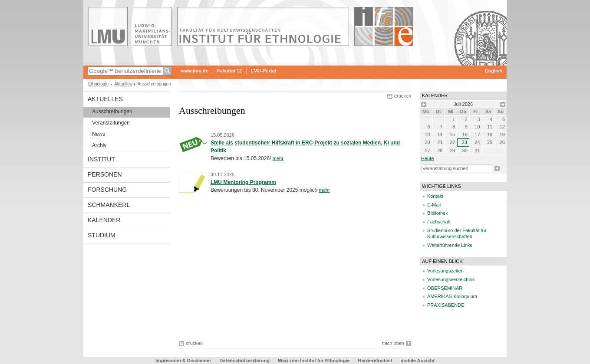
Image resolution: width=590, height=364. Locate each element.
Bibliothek (438, 213)
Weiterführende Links (450, 245)
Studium (102, 235)
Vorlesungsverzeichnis (451, 279)
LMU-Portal (263, 71)
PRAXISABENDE (446, 305)
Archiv (99, 145)
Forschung (107, 190)
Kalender (104, 220)
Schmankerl (109, 205)
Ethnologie (98, 84)
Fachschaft (439, 222)
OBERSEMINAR (445, 288)
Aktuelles (123, 84)
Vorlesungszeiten (445, 271)
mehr (278, 158)
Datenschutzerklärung (245, 361)
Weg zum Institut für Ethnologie (314, 361)
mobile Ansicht (418, 361)
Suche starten (497, 168)
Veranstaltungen (111, 123)
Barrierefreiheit (376, 361)
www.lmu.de (194, 71)
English (494, 71)
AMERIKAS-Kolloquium (452, 296)
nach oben (393, 343)
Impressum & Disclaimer (183, 361)
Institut (101, 159)
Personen (105, 174)
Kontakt (435, 196)
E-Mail (434, 205)
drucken (403, 96)
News (99, 134)
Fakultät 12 (229, 71)
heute (427, 158)
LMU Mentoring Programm (243, 182)
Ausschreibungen (112, 111)
